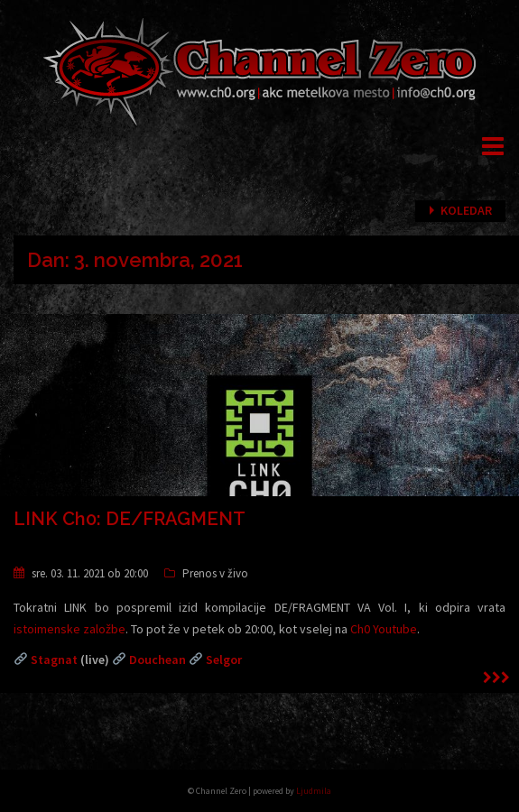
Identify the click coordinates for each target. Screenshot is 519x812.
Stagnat (54, 660)
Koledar (466, 210)
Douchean (158, 660)
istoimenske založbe (70, 629)
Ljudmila (314, 791)
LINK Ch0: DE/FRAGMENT (130, 519)
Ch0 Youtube (384, 629)
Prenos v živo (215, 573)
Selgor (224, 660)
